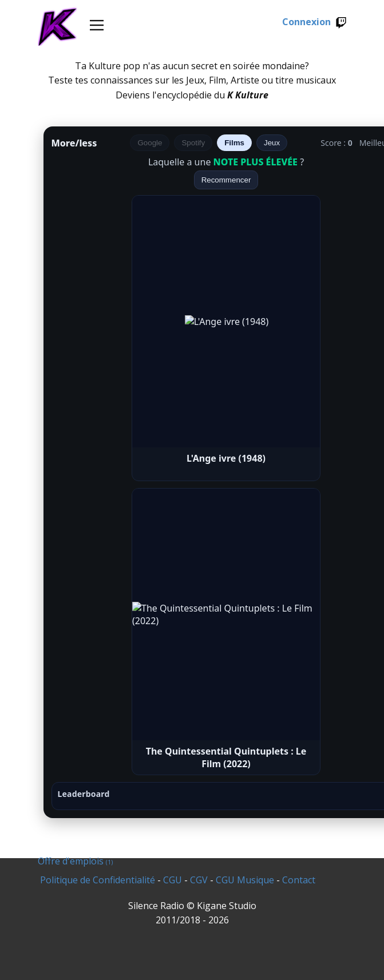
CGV (199, 880)
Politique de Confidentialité (98, 880)
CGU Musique (245, 880)
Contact (299, 880)
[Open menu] (97, 25)
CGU (173, 880)
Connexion (314, 22)
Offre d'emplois (75, 861)
